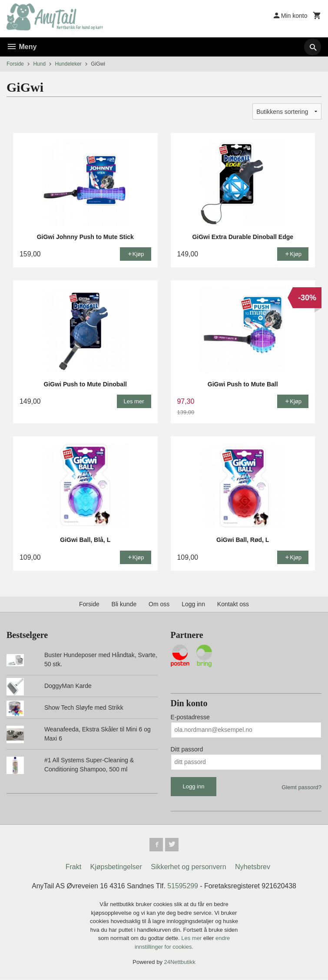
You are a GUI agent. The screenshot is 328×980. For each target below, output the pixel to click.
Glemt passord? (301, 787)
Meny (22, 47)
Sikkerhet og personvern (188, 867)
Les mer (192, 938)
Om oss (159, 604)
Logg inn (193, 604)
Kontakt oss (233, 604)
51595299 (183, 886)
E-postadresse (190, 717)
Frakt (73, 867)
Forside (15, 64)
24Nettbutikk (180, 962)
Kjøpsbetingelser (116, 867)
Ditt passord (187, 749)
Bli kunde (124, 604)
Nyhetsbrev (253, 867)
